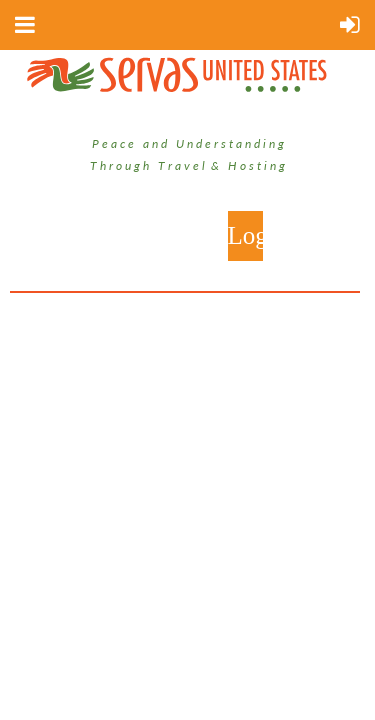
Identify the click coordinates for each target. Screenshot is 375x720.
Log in (245, 236)
